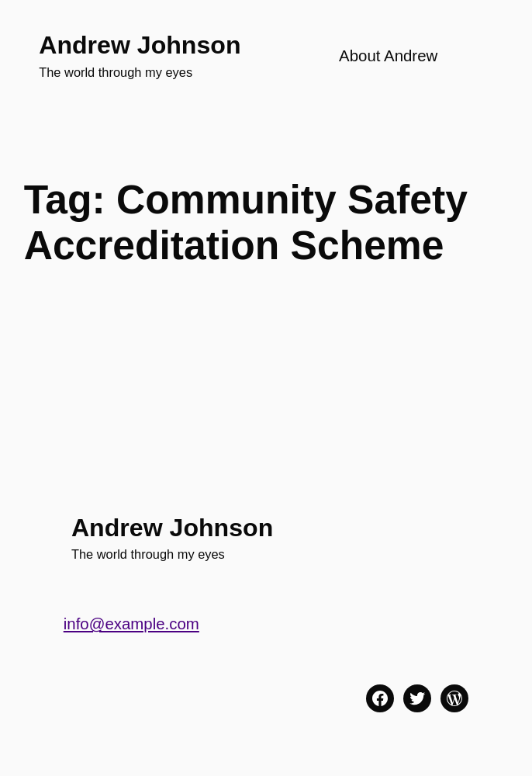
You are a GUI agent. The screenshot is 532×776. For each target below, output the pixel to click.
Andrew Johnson (140, 45)
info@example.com (131, 624)
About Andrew (388, 56)
